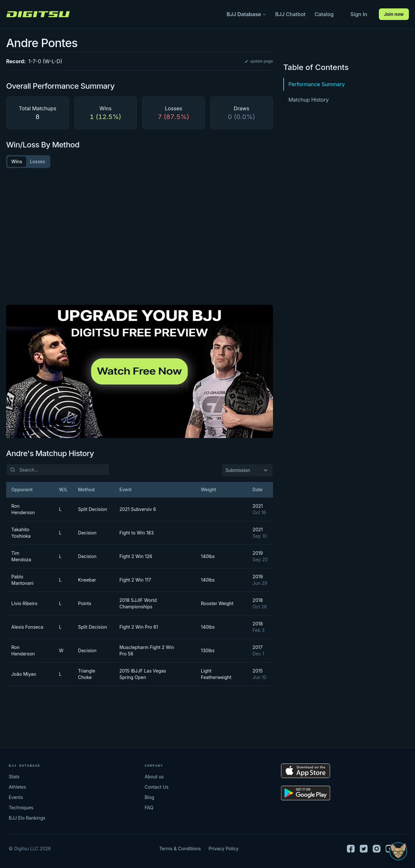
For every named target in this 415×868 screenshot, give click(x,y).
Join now (394, 14)
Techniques (21, 808)
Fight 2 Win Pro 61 (139, 627)
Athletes (17, 787)
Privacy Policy (223, 848)
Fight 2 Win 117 (135, 580)
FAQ (149, 808)
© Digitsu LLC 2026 (30, 848)
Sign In (359, 14)
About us (154, 777)
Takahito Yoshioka (21, 533)
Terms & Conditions (180, 848)
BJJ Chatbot (290, 14)
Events (16, 797)
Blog (149, 797)
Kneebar (87, 580)
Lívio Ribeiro (24, 603)
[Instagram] (377, 849)
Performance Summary (317, 84)
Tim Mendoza (21, 556)
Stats (14, 777)
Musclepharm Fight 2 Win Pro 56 (147, 650)
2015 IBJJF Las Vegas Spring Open (143, 674)
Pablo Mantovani (22, 580)
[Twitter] (364, 849)
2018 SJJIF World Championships (138, 603)
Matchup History (309, 100)
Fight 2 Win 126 (136, 556)
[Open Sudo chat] (398, 851)
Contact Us (157, 787)
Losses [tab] (38, 161)
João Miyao (24, 674)
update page (259, 61)
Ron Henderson (23, 509)
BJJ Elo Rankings (27, 818)
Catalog (324, 14)
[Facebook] (351, 849)
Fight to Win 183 (137, 533)
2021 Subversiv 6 (138, 509)
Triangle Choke (87, 674)
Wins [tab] (17, 161)
